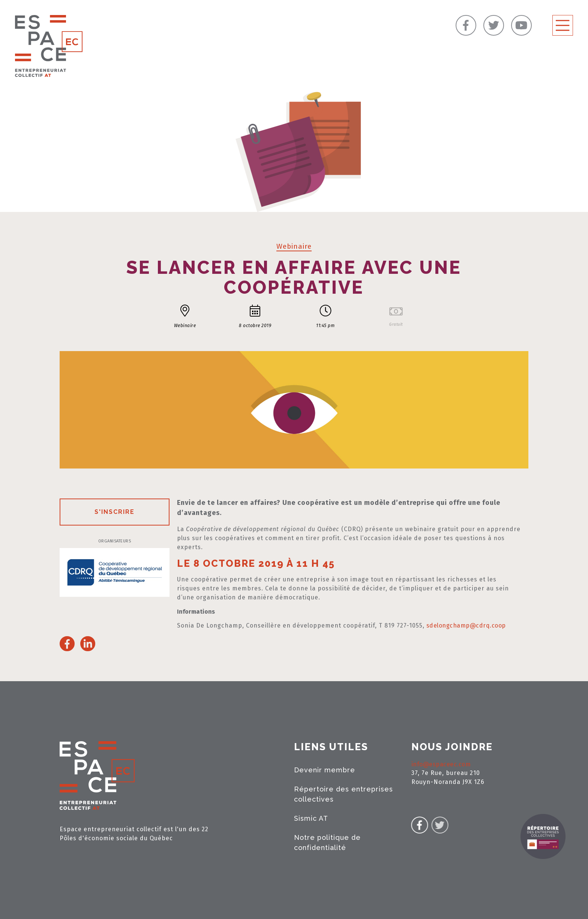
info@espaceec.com (441, 764)
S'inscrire (115, 512)
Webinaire (294, 246)
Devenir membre (325, 770)
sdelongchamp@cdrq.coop (466, 625)
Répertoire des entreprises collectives (343, 794)
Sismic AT (311, 818)
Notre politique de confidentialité (327, 842)
